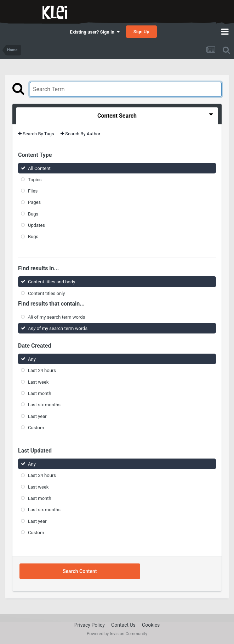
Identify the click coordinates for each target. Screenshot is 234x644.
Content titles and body (52, 282)
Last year (37, 416)
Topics (35, 180)
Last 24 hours (42, 370)
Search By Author (81, 134)
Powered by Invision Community (117, 634)
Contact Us (123, 625)
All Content (39, 168)
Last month (40, 393)
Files (33, 191)
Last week (38, 382)
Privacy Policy (90, 625)
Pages (34, 202)
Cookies (151, 625)
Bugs (33, 214)
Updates (36, 225)
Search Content (80, 571)
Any (32, 359)
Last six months (44, 405)
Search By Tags (36, 134)
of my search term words (56, 317)
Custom (36, 428)
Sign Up (141, 32)
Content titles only (46, 293)
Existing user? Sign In (95, 32)
